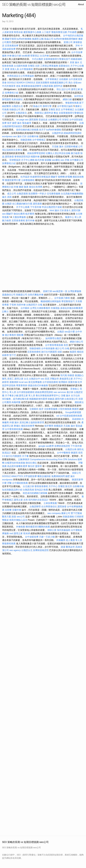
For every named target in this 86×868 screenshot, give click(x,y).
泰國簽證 (58, 426)
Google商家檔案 (73, 412)
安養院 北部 (34, 66)
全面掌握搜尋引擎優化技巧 (57, 59)
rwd (11, 533)
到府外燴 (21, 305)
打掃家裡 (79, 517)
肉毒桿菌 (16, 402)
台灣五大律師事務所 (40, 308)
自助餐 (8, 510)
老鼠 (18, 86)
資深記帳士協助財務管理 (32, 422)
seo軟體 (26, 56)
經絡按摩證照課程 (44, 392)
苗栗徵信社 (64, 66)
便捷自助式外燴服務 (38, 385)
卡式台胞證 (37, 59)
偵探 (60, 352)
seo (62, 160)
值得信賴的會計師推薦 (27, 130)
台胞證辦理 (35, 507)
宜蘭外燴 (17, 510)
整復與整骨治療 (59, 32)
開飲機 (20, 335)
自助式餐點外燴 (36, 295)
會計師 (70, 392)
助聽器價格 (26, 140)
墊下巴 (13, 355)
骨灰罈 (27, 533)
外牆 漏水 (14, 422)
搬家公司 (66, 513)
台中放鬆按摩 (32, 537)
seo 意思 (45, 379)
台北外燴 (44, 56)
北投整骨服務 (51, 409)
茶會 (4, 83)
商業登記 (39, 113)
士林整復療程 (28, 180)
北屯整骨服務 (54, 194)
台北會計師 (28, 486)
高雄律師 (76, 419)
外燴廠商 (61, 540)
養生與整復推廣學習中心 (48, 396)
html (52, 210)
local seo (23, 382)
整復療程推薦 (72, 103)
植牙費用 (30, 214)
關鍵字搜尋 (10, 39)
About (81, 4)
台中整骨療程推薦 (14, 429)
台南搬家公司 (55, 120)
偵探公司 (76, 473)
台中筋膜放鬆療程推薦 (71, 416)
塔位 (59, 89)
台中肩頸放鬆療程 (26, 392)
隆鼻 (26, 187)
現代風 (64, 375)
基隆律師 (14, 382)
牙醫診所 (54, 379)
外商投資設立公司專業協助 (21, 76)
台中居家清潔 (75, 79)
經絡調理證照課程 (73, 133)
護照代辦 (76, 210)
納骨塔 (5, 382)
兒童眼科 (34, 409)
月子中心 (53, 486)
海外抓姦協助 (64, 530)
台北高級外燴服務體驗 (72, 194)
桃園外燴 (35, 157)
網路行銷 (67, 99)
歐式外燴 (40, 160)
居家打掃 (47, 291)
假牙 (9, 123)
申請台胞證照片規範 (52, 207)
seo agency (15, 550)
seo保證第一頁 (60, 291)
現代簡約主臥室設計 (38, 500)
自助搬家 (64, 79)
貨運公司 (68, 42)
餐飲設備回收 (44, 476)
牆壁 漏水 (70, 476)
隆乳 (4, 379)
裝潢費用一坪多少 (37, 194)
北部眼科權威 (71, 147)
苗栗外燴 (73, 382)
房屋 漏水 (75, 62)
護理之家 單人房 (27, 396)
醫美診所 (70, 547)
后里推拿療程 (18, 221)
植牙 (41, 409)
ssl (58, 416)
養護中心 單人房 (73, 217)
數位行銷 (17, 56)
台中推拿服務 (48, 348)
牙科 (78, 46)
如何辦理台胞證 (53, 338)
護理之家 (18, 533)
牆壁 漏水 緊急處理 (22, 123)
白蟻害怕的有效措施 (15, 463)
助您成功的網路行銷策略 (35, 493)
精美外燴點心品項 (19, 520)
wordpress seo (9, 136)
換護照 (35, 39)
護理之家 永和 (21, 500)
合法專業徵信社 (49, 507)
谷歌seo (77, 83)
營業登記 (35, 56)
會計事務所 (10, 335)
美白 (70, 83)
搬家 (21, 187)
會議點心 (79, 375)
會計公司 (60, 348)
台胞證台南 (71, 449)
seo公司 (21, 517)
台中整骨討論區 (65, 106)
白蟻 (40, 305)
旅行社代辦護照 (49, 352)
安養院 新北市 (65, 486)
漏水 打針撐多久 (63, 210)
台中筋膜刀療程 (62, 298)
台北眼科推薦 (21, 66)
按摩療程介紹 (12, 93)
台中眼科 (25, 308)
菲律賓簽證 (15, 160)
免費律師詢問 (58, 476)
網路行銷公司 (76, 342)
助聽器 (71, 375)
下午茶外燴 (36, 207)
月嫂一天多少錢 (47, 537)
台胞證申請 (57, 133)
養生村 (31, 466)
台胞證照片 (32, 305)
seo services (60, 392)
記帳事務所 (24, 459)
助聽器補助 (76, 59)
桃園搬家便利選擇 (38, 399)
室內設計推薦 (41, 490)
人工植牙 (46, 32)
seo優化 (56, 160)
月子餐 (25, 456)
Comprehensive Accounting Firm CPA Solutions (54, 459)
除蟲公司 (49, 39)
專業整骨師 (22, 385)
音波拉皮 (43, 120)
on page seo (22, 120)
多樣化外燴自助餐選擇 (71, 308)
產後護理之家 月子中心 (71, 379)
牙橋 (67, 160)
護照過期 (34, 120)
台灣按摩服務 (75, 291)
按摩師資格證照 (63, 446)
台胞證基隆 (47, 86)
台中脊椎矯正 (39, 140)
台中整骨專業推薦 (54, 345)
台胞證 (8, 204)
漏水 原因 (7, 197)
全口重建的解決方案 (22, 204)
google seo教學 (46, 446)
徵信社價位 (31, 463)
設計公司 (66, 89)
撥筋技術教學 (28, 426)
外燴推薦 (21, 527)
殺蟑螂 (61, 177)
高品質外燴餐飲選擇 (17, 466)
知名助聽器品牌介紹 (12, 490)
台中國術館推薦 (20, 483)
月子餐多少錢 (12, 396)
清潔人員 (14, 69)
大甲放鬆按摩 (30, 476)
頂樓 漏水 (66, 396)
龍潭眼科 (63, 382)
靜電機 (69, 177)
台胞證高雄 (28, 490)
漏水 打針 (22, 136)
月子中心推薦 (23, 207)
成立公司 (12, 194)
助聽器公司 (15, 110)
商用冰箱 (18, 32)
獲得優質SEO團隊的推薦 (38, 527)
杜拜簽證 (25, 177)
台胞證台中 (35, 379)
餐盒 (56, 113)
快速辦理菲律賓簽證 (40, 177)
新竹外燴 (30, 221)
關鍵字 (54, 177)
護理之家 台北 (21, 379)
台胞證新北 (21, 113)
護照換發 (9, 157)
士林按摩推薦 (50, 503)
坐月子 (42, 130)
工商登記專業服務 (49, 66)
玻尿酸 (48, 160)
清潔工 (10, 379)
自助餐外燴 (33, 136)
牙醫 (9, 483)
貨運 (7, 69)
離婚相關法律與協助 (51, 301)
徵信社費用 (19, 214)
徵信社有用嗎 (36, 187)
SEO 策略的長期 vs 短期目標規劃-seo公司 (34, 4)
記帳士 (5, 311)
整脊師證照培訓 (23, 157)
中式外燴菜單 (9, 86)
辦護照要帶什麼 (13, 180)
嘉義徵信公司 (9, 295)
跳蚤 (14, 517)
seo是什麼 (70, 332)
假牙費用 (49, 426)
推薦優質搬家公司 (59, 83)
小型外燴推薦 (65, 409)
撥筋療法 (79, 402)
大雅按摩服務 (19, 217)
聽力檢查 (75, 153)
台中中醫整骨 (64, 453)
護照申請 (58, 86)
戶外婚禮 (72, 32)
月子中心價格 (28, 160)
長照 (66, 345)
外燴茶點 (55, 308)
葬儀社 (17, 426)
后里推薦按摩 (12, 46)
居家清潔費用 (43, 83)
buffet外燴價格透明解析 (66, 39)
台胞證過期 (22, 194)
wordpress (7, 480)
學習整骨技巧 (68, 301)
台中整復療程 (26, 69)
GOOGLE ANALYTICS (12, 476)
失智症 (65, 120)
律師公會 (52, 530)
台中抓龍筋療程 (50, 382)
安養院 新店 (54, 110)
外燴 (9, 56)
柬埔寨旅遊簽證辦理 (31, 86)
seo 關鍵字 (8, 214)
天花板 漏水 (58, 147)
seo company (54, 513)
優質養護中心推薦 (32, 32)
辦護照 (75, 409)
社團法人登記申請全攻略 (58, 153)
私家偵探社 (17, 99)
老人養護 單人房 (74, 540)
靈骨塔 (38, 466)
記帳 (42, 39)
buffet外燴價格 (24, 39)
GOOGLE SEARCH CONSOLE (21, 83)
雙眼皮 (5, 520)
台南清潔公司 (71, 399)
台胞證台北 (17, 106)
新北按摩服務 (35, 382)
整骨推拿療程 (41, 486)
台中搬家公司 (76, 160)
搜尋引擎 (47, 106)
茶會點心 (75, 389)
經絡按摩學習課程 (36, 153)
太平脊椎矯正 (52, 79)
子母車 (13, 305)
